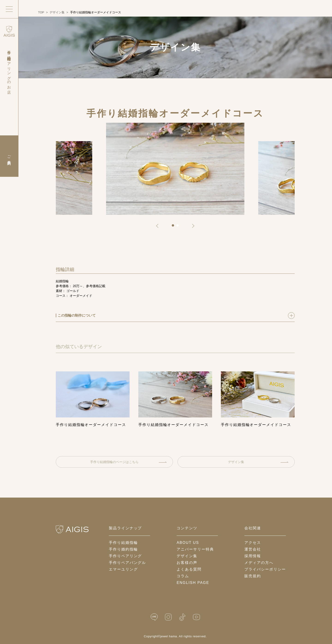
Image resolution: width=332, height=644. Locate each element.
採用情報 (253, 556)
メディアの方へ (259, 563)
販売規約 (253, 576)
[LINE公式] (154, 617)
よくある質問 (189, 569)
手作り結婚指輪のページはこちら (128, 462)
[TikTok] (182, 617)
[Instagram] (168, 617)
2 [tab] (179, 227)
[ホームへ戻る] (72, 529)
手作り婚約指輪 (123, 549)
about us (188, 543)
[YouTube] (196, 617)
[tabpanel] (175, 169)
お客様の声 (187, 563)
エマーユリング (123, 569)
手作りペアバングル (127, 563)
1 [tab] (175, 227)
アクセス (253, 543)
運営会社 (253, 549)
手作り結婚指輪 (123, 543)
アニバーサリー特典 (195, 549)
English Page (193, 583)
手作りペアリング (125, 556)
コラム (183, 576)
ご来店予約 (9, 156)
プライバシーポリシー (265, 569)
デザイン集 (258, 462)
